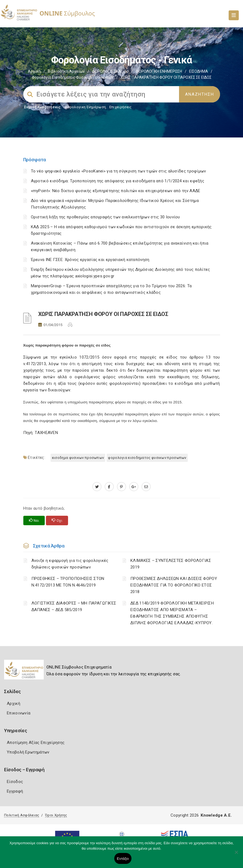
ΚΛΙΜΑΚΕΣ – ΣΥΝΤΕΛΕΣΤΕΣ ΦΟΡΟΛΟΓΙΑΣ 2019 (171, 564)
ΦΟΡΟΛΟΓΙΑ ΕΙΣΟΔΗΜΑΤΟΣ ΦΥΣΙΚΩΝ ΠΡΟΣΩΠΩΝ (147, 458)
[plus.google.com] (134, 487)
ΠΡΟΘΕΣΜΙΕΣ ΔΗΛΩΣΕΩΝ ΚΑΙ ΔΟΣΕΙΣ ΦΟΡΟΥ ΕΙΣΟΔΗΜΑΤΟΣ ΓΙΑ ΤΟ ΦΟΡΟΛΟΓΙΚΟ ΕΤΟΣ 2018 (174, 585)
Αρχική (34, 71)
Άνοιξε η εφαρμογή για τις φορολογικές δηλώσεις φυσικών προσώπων (70, 564)
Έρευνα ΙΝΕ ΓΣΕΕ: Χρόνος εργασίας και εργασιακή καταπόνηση (90, 260)
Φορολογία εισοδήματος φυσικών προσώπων (73, 77)
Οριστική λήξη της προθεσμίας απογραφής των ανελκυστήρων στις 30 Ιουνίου (106, 217)
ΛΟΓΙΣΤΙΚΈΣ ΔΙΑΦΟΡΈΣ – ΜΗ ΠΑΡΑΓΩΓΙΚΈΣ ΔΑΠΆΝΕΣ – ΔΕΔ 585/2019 (74, 606)
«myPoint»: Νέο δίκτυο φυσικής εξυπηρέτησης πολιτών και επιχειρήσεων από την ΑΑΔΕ (116, 191)
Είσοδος (15, 782)
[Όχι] (236, 855)
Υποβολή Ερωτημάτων (28, 752)
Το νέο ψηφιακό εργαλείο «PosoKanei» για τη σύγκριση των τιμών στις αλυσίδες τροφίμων (118, 171)
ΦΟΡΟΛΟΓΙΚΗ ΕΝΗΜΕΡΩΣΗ (159, 71)
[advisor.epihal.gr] (146, 487)
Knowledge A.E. (216, 815)
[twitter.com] (97, 487)
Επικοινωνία (19, 713)
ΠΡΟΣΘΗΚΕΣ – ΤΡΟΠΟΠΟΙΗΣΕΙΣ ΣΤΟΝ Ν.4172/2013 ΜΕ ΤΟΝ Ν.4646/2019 (68, 582)
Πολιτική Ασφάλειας (22, 815)
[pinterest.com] (122, 487)
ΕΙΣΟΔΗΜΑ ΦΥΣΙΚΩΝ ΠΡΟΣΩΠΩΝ (78, 458)
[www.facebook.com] (109, 487)
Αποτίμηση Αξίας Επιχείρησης (36, 743)
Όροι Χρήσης (56, 815)
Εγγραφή (15, 791)
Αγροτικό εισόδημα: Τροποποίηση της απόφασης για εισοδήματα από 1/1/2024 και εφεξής (118, 181)
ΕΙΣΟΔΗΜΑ (199, 71)
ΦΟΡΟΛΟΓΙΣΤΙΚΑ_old (110, 71)
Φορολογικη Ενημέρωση (85, 107)
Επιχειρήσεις (121, 107)
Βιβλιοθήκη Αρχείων (66, 71)
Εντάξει (123, 859)
